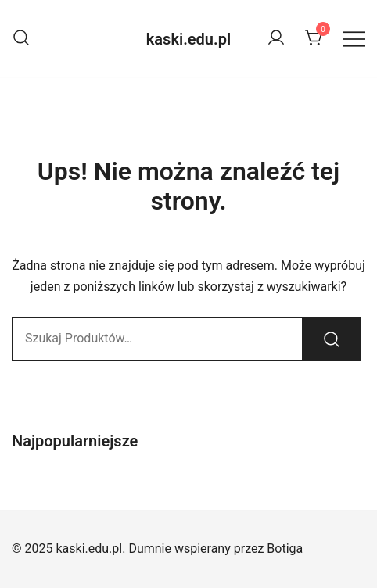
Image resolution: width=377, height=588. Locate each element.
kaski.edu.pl (188, 39)
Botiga (285, 549)
